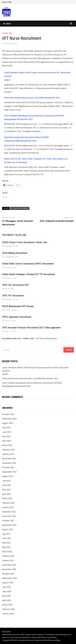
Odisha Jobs (7, 33)
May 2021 (6, 543)
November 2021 (9, 516)
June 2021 (7, 538)
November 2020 (9, 569)
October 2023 (8, 414)
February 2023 (8, 450)
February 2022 (8, 503)
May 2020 (6, 596)
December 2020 (9, 565)
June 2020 (7, 591)
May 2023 (6, 436)
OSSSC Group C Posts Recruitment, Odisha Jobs (25, 242)
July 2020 (6, 587)
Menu (7, 24)
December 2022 (9, 458)
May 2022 (6, 489)
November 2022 (9, 463)
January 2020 (8, 614)
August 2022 (8, 476)
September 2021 (9, 525)
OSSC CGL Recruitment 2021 (16, 285)
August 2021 (8, 529)
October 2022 (8, 467)
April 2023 (6, 441)
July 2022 (6, 481)
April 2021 (6, 547)
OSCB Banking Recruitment (15, 253)
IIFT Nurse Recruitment (20, 208)
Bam (58, 640)
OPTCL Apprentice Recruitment (17, 317)
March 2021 (7, 552)
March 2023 (7, 445)
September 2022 (9, 472)
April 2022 (6, 494)
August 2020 (8, 583)
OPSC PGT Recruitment (13, 296)
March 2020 (7, 605)
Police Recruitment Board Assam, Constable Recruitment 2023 (32, 98)
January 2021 (8, 560)
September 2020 (9, 578)
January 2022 (8, 507)
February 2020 (8, 609)
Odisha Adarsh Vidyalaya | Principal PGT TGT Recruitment (29, 274)
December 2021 (9, 512)
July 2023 (6, 427)
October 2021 (8, 521)
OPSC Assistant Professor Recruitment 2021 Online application (31, 328)
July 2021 (6, 534)
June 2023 (7, 432)
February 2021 (8, 556)
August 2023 (8, 423)
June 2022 (7, 485)
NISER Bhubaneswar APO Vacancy (18, 306)
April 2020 (6, 600)
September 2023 (9, 419)
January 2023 (8, 454)
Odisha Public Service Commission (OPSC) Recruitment (28, 264)
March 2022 (7, 498)
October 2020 (8, 574)
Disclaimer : (7, 632)
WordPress (48, 640)
